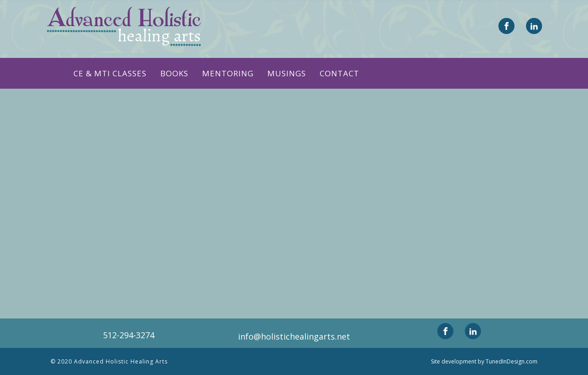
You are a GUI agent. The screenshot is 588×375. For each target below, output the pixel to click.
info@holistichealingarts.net (294, 336)
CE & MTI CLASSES (110, 73)
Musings (287, 73)
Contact (339, 73)
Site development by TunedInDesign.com (484, 361)
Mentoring (228, 73)
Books (174, 73)
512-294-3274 (129, 335)
